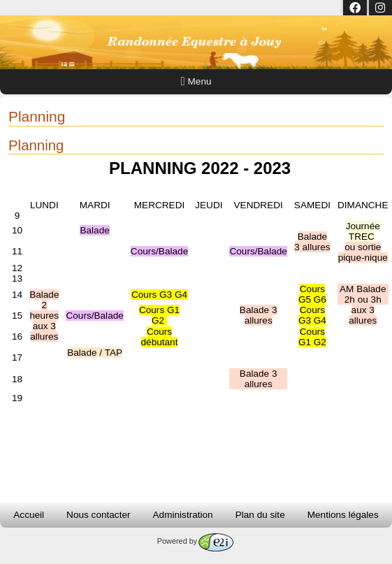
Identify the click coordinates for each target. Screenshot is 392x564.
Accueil (29, 515)
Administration (183, 515)
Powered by (195, 541)
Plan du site (260, 515)
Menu (196, 81)
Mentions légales (343, 515)
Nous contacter (98, 515)
